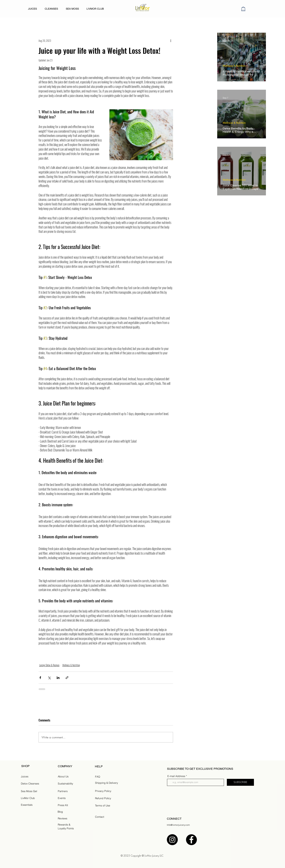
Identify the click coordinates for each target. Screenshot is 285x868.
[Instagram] (172, 840)
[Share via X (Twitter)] (49, 678)
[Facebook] (191, 840)
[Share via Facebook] (40, 678)
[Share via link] (67, 678)
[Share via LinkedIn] (58, 678)
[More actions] (171, 40)
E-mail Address (176, 776)
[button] (243, 9)
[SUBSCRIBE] (240, 782)
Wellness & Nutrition (71, 665)
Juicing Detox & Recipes (49, 665)
